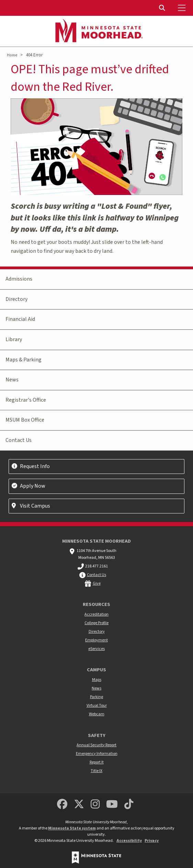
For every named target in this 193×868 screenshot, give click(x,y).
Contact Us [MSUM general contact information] (96, 575)
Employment (96, 640)
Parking (96, 697)
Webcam (97, 714)
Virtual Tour (97, 706)
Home (12, 55)
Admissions (19, 279)
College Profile (96, 623)
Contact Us (19, 440)
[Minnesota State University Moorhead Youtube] (112, 805)
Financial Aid (20, 319)
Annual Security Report (96, 745)
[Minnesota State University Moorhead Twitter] (79, 805)
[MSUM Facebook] (62, 805)
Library (14, 339)
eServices (96, 649)
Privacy (152, 841)
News (12, 380)
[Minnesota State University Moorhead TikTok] (129, 805)
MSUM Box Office (25, 420)
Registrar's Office (26, 400)
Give (97, 583)
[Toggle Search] (163, 8)
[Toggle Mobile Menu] (183, 8)
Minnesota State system (72, 828)
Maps (97, 680)
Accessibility (129, 841)
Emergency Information (97, 754)
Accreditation (96, 614)
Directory (16, 299)
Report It (97, 762)
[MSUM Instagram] (95, 805)
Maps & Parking (24, 360)
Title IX (96, 771)
